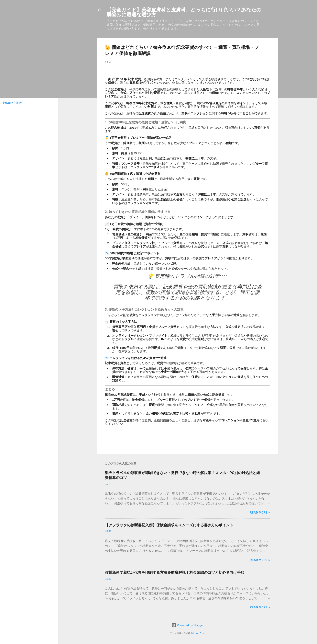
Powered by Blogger (188, 625)
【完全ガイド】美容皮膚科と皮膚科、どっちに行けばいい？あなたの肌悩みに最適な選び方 (184, 12)
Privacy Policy (12, 103)
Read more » (260, 513)
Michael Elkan (198, 633)
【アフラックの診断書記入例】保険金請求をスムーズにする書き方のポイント (169, 525)
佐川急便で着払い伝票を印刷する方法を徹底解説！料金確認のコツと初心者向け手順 (175, 572)
